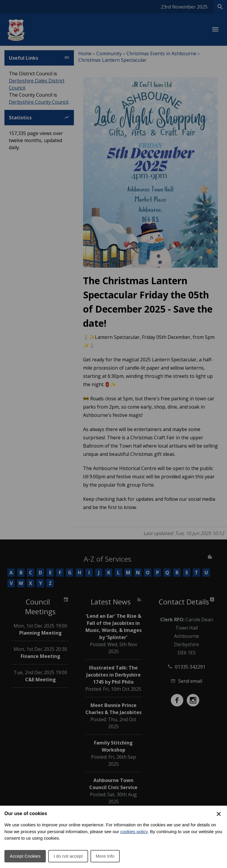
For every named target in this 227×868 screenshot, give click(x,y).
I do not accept (68, 856)
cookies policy (134, 832)
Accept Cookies (25, 856)
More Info (105, 856)
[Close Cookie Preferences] (219, 814)
